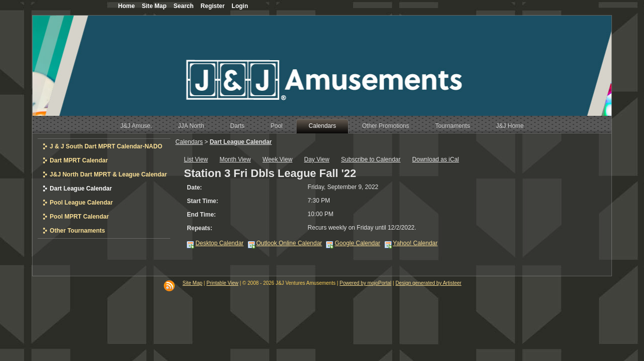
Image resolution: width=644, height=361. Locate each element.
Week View (277, 159)
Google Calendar (357, 243)
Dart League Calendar (241, 142)
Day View (316, 159)
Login (240, 6)
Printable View (222, 283)
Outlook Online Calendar (289, 243)
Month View (235, 159)
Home (126, 6)
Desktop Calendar (219, 243)
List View (196, 159)
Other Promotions (386, 126)
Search (184, 6)
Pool (276, 126)
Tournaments (452, 126)
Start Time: (202, 201)
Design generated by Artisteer (429, 283)
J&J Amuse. (136, 126)
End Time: (201, 215)
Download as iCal (435, 159)
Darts (238, 126)
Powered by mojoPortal (365, 283)
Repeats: (200, 228)
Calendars (322, 126)
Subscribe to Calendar (371, 159)
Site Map (193, 283)
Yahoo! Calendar (415, 243)
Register (213, 6)
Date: (194, 188)
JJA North (191, 126)
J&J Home (510, 126)
